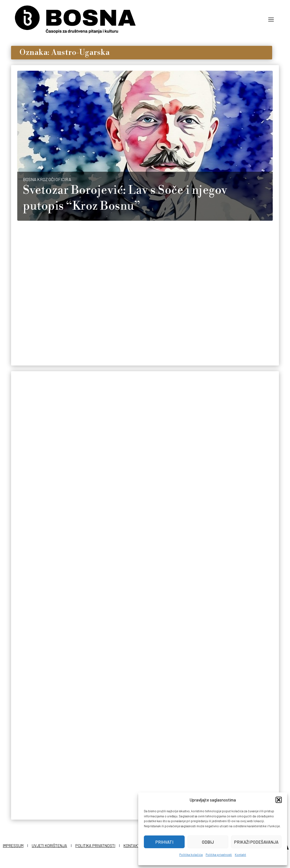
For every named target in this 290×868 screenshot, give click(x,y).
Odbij (208, 842)
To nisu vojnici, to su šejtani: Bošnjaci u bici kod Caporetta (57, 464)
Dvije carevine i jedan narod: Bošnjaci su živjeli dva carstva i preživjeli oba (228, 754)
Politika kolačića (191, 855)
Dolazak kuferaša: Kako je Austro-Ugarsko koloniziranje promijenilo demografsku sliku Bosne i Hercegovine (130, 307)
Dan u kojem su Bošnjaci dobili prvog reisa (136, 602)
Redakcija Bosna (39, 622)
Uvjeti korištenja (49, 844)
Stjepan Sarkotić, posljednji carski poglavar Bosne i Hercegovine (226, 615)
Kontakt (240, 855)
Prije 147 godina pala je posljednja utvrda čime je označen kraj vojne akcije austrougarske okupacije (229, 476)
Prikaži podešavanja (256, 842)
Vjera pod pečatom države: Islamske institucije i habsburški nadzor (55, 730)
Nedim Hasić (35, 322)
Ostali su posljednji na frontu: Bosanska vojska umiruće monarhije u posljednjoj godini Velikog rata (144, 472)
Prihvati (164, 842)
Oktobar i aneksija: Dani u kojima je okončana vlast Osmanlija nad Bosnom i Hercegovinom (142, 746)
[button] (279, 800)
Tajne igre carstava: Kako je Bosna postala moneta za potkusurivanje (56, 599)
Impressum (13, 844)
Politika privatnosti (219, 855)
